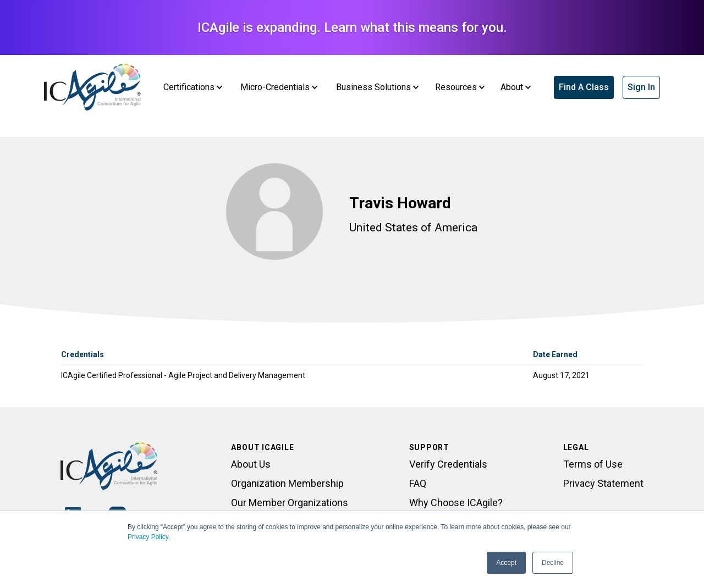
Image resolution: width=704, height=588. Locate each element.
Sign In (641, 87)
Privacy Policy (148, 537)
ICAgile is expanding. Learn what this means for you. (352, 27)
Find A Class (584, 87)
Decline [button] (553, 563)
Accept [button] (506, 563)
